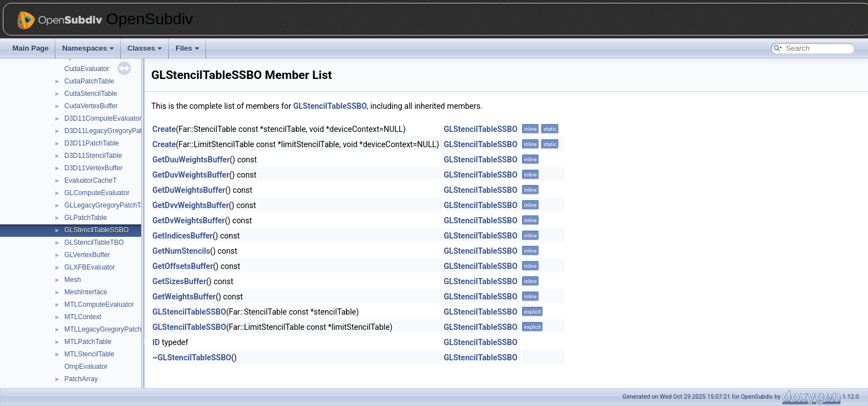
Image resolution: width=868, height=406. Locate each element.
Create (164, 129)
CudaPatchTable (89, 81)
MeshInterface (86, 292)
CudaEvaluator (87, 69)
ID (156, 342)
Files (187, 48)
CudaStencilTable (91, 94)
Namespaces (88, 48)
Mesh (73, 280)
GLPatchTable (86, 218)
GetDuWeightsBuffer (189, 190)
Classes (145, 48)
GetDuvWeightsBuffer (191, 175)
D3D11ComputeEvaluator (103, 118)
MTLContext (83, 317)
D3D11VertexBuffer (93, 168)
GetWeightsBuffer (184, 297)
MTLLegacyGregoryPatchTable (111, 329)
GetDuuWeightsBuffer (191, 160)
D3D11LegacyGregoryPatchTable (115, 131)
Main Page (30, 48)
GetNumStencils (181, 251)
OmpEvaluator (86, 367)
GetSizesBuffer (179, 281)
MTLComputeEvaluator (99, 304)
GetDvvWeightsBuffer (191, 205)
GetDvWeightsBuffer (188, 220)
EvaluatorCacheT (91, 180)
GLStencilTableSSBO (97, 230)
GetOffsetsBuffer (183, 266)
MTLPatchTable (88, 342)
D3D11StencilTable (93, 156)
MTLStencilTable (89, 354)
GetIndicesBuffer (183, 236)
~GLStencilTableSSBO (192, 358)
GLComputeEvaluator (97, 193)
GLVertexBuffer (87, 255)
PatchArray (81, 379)
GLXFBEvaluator (90, 267)
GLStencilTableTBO (94, 242)
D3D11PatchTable (92, 143)
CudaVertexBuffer (91, 106)
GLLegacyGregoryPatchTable (109, 205)
